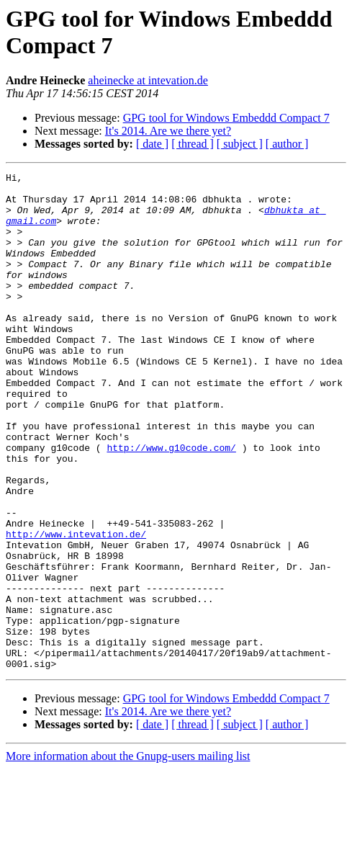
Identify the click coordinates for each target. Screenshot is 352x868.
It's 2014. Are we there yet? (168, 131)
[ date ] (152, 144)
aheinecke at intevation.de (148, 80)
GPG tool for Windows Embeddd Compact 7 (226, 118)
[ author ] (287, 144)
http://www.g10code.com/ (171, 504)
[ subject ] (240, 144)
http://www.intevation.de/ (76, 607)
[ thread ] (193, 144)
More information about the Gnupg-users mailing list (128, 855)
